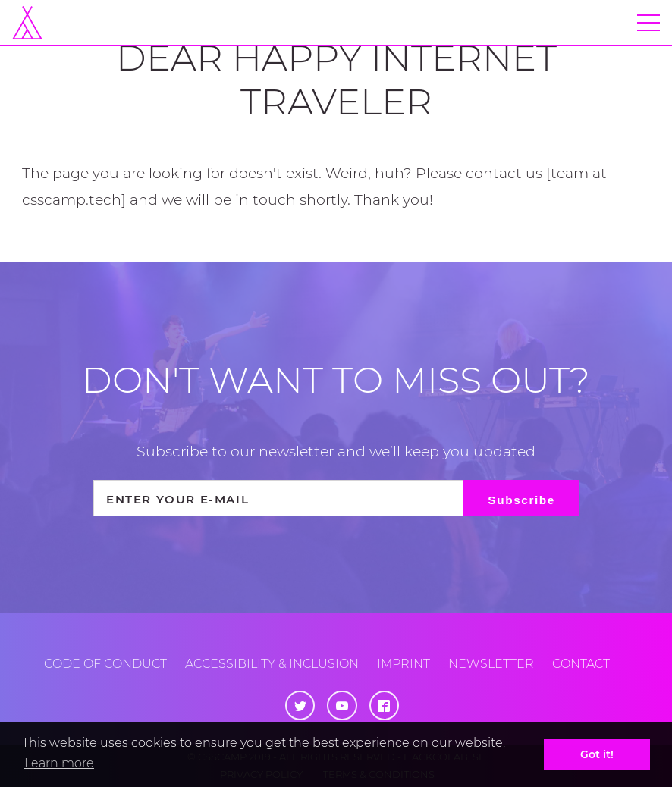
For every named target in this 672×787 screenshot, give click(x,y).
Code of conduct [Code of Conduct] (105, 664)
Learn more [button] (59, 763)
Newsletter (491, 664)
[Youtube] (342, 705)
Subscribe (521, 500)
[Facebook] (384, 705)
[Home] (27, 23)
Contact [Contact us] (581, 664)
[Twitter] (300, 705)
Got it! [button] (597, 754)
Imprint (404, 664)
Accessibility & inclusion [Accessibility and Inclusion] (272, 664)
